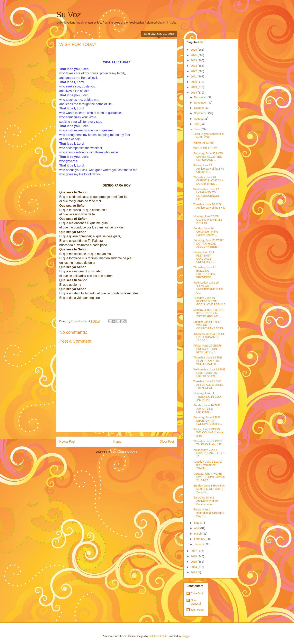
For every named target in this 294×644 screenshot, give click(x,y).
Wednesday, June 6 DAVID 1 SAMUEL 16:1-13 (210, 453)
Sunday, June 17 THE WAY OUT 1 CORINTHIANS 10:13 (208, 325)
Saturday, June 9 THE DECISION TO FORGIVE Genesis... (208, 421)
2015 (194, 562)
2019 (194, 87)
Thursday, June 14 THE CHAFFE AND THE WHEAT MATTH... (208, 361)
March (198, 534)
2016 (194, 556)
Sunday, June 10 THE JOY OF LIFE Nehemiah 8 (207, 409)
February (200, 539)
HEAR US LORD (204, 143)
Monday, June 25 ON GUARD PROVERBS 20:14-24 (208, 220)
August (199, 119)
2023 (194, 66)
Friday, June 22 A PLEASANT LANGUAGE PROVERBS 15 (204, 257)
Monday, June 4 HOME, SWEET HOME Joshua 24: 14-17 (209, 477)
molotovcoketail (158, 636)
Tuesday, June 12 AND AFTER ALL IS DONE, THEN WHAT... (208, 385)
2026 (194, 50)
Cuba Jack (197, 593)
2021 (194, 76)
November (201, 103)
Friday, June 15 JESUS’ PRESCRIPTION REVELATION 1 (208, 349)
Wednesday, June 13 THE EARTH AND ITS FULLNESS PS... (209, 373)
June (197, 129)
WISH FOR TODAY (205, 148)
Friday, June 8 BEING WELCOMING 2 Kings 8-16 (208, 433)
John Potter (198, 610)
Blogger (186, 636)
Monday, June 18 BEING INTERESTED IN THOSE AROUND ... (208, 313)
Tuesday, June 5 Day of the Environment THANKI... (208, 465)
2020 (194, 82)
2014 (194, 567)
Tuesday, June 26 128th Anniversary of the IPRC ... (210, 208)
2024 (194, 60)
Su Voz (69, 15)
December (201, 97)
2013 (194, 572)
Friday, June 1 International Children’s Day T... (209, 513)
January (199, 544)
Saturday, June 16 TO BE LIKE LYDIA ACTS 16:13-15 (209, 337)
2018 (194, 93)
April (197, 528)
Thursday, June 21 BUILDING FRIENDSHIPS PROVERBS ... (205, 272)
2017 (194, 551)
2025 (194, 55)
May (197, 523)
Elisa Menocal (196, 602)
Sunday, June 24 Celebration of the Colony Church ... (206, 232)
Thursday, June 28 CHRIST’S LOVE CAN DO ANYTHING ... (208, 181)
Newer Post (67, 442)
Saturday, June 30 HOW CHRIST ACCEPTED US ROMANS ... (208, 157)
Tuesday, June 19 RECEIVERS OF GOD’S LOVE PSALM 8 (209, 301)
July (197, 124)
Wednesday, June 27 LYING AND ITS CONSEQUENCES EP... (207, 194)
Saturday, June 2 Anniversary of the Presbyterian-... (206, 501)
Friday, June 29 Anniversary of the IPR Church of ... (209, 169)
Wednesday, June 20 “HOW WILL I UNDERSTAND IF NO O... (208, 287)
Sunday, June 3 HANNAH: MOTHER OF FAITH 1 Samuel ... (209, 489)
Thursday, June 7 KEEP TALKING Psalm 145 (208, 443)
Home (117, 442)
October (199, 108)
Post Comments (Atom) (124, 452)
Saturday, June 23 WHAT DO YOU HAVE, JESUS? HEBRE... (209, 244)
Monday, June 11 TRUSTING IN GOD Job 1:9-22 (207, 397)
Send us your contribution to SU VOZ (209, 136)
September (201, 113)
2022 (194, 71)
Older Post (167, 442)
